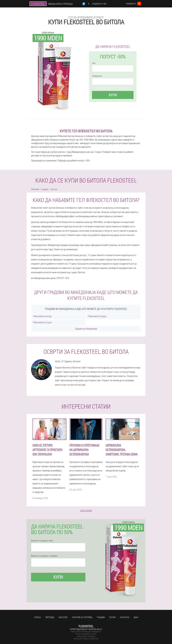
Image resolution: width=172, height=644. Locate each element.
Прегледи (50, 617)
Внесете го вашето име (42, 541)
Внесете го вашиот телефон (44, 556)
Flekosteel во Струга (42, 322)
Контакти (125, 617)
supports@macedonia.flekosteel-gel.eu (86, 629)
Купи (113, 95)
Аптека (37, 617)
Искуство (63, 617)
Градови (101, 617)
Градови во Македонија (86, 329)
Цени (136, 617)
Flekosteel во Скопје (42, 316)
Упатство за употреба (82, 617)
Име (94, 63)
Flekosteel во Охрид (97, 316)
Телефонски (97, 76)
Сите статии (86, 510)
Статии (112, 617)
